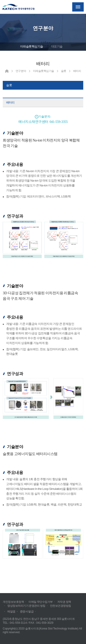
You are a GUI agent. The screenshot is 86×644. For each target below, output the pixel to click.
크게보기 (43, 239)
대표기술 (57, 46)
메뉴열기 (78, 7)
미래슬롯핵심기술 (32, 46)
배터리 (10, 102)
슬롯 (9, 85)
